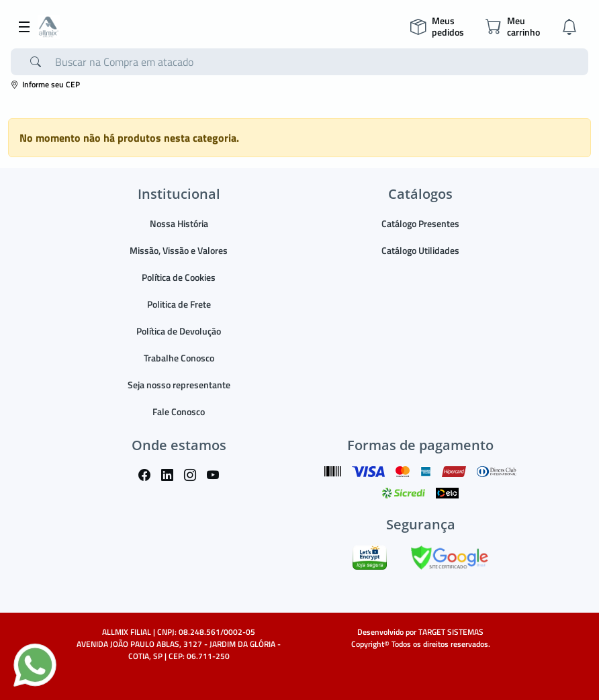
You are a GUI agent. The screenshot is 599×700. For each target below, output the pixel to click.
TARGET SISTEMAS (451, 632)
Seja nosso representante (179, 385)
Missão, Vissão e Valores (179, 250)
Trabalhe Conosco (179, 358)
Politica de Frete (179, 304)
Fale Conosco (179, 411)
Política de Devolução (179, 331)
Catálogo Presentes (420, 223)
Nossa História (179, 223)
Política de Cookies (179, 277)
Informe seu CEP (45, 84)
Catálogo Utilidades (420, 250)
